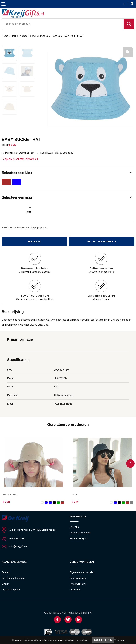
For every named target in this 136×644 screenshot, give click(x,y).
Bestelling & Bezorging (13, 577)
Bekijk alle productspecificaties (20, 158)
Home (5, 36)
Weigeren (119, 640)
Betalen (6, 583)
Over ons (74, 526)
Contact (6, 571)
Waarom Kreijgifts (79, 537)
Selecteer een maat (18, 196)
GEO (74, 494)
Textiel (15, 36)
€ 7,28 (6, 501)
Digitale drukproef (11, 589)
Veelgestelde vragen (80, 532)
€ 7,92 (75, 501)
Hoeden (56, 36)
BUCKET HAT (10, 494)
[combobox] (63, 24)
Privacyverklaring (78, 583)
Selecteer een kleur (17, 171)
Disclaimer (75, 589)
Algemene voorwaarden (82, 571)
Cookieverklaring (78, 577)
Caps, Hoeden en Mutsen (35, 36)
